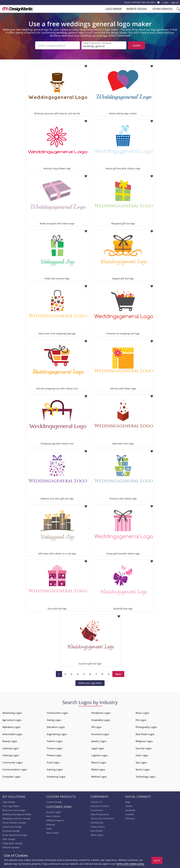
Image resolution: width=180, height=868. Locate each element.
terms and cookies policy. (131, 864)
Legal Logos (98, 748)
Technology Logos (145, 776)
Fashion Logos (55, 740)
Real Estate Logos (145, 733)
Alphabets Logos (11, 726)
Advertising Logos (12, 712)
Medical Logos (99, 776)
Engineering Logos (57, 733)
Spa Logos (141, 762)
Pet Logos (141, 719)
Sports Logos (143, 769)
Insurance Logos (100, 733)
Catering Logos (11, 748)
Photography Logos (146, 726)
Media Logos (98, 769)
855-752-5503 (148, 2)
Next (118, 673)
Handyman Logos (101, 712)
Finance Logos (55, 748)
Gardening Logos (56, 776)
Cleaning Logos (11, 755)
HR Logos (96, 726)
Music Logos (142, 712)
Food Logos (53, 762)
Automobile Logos (12, 733)
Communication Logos (15, 769)
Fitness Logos (54, 755)
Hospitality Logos (101, 719)
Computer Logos (11, 776)
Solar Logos (142, 755)
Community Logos (12, 762)
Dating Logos (54, 719)
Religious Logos (144, 740)
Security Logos (144, 748)
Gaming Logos (55, 769)
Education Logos (56, 726)
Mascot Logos (99, 762)
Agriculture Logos (12, 719)
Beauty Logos (10, 740)
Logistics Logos (99, 755)
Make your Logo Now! (90, 682)
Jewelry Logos (99, 740)
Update (137, 45)
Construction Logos (57, 712)
